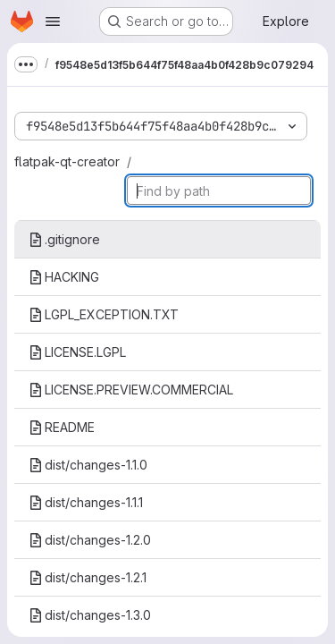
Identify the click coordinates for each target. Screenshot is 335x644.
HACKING (64, 277)
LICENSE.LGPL (77, 352)
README (62, 427)
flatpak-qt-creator (67, 161)
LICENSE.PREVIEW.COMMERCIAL (131, 390)
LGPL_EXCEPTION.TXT (104, 314)
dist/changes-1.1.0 (88, 465)
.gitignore (64, 239)
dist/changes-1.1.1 (86, 502)
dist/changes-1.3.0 (90, 615)
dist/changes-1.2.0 (90, 540)
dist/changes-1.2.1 (88, 577)
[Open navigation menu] (53, 21)
